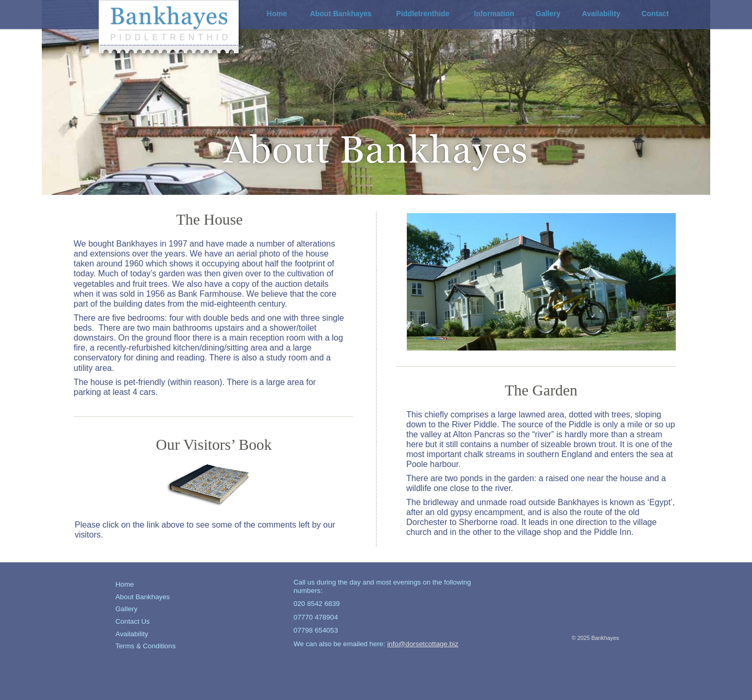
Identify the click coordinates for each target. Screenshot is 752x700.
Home (125, 584)
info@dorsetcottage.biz (422, 644)
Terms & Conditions (145, 646)
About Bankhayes (143, 597)
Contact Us (133, 621)
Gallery (126, 609)
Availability (132, 634)
